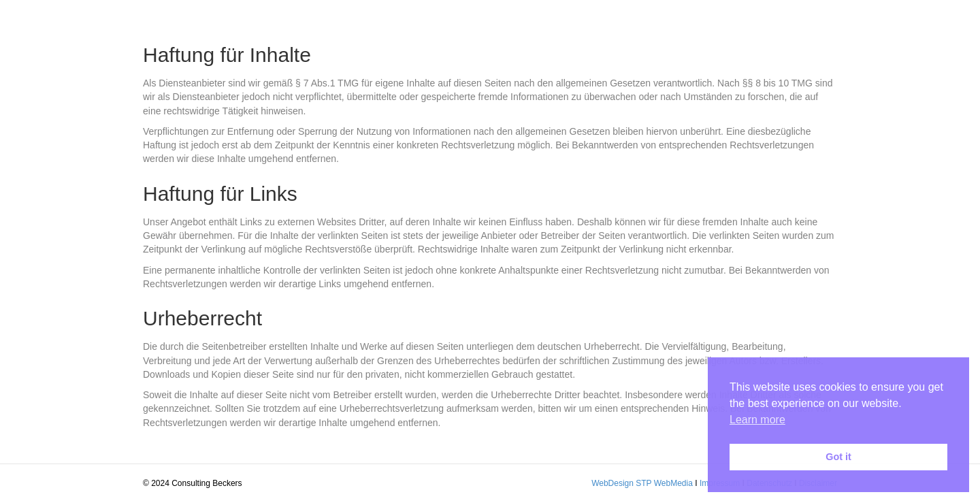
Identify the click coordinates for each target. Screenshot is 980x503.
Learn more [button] (757, 420)
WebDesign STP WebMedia (642, 483)
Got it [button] (838, 457)
